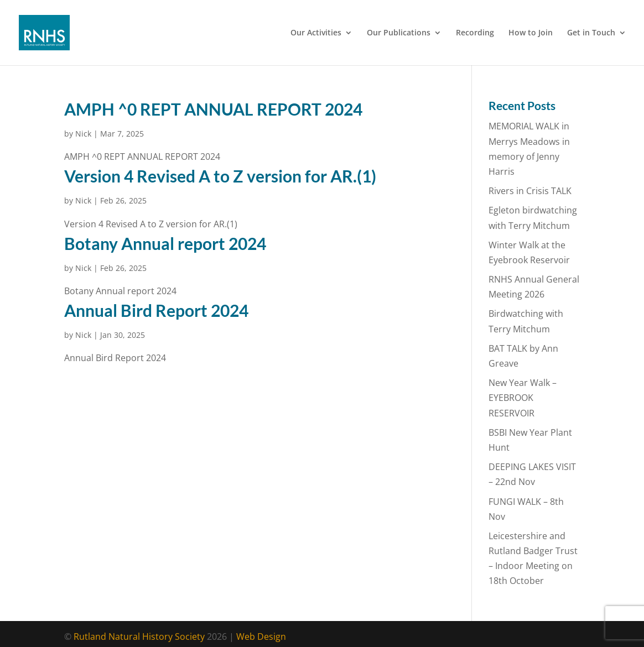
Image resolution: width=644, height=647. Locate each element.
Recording (475, 33)
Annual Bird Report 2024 (156, 310)
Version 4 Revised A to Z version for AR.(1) (220, 176)
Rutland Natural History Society (139, 636)
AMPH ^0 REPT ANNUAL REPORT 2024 (213, 109)
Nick (83, 134)
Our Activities (316, 33)
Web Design (261, 636)
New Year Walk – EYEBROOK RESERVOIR (523, 398)
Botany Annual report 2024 (165, 243)
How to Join (531, 33)
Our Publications (399, 33)
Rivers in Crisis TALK (530, 191)
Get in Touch (591, 33)
